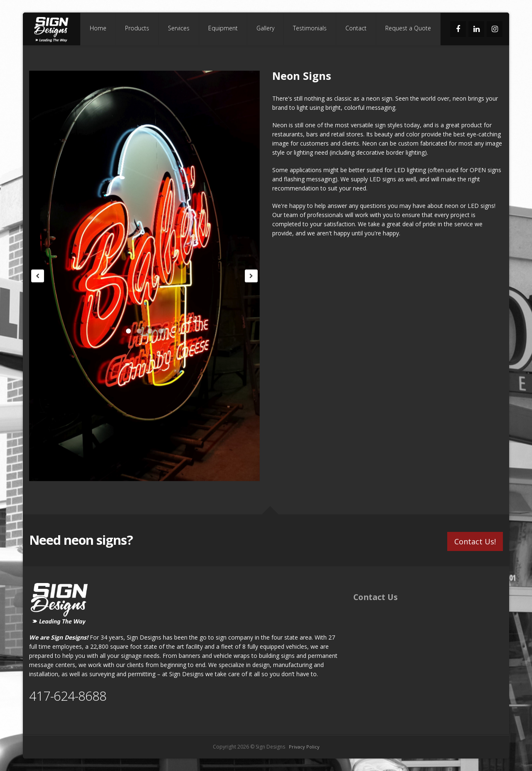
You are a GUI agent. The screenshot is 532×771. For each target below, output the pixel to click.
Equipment (223, 28)
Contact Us (376, 597)
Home (98, 28)
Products (137, 28)
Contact (356, 28)
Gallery (265, 28)
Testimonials (310, 28)
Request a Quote (408, 28)
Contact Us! (475, 541)
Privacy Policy (304, 747)
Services (179, 28)
